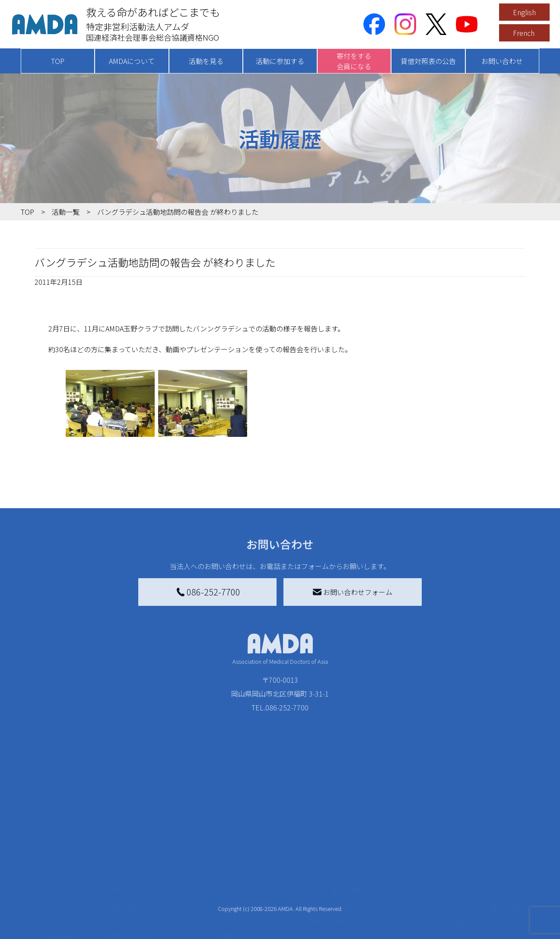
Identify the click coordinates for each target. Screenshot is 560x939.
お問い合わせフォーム (353, 592)
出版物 (50, 887)
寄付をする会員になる (354, 61)
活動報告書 (57, 859)
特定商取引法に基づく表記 (483, 828)
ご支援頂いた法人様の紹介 (264, 932)
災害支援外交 (357, 828)
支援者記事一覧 (247, 918)
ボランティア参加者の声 (147, 904)
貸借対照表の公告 (428, 61)
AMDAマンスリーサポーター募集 (273, 842)
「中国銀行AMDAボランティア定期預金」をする (273, 899)
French (524, 33)
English (524, 12)
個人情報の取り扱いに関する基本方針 (483, 868)
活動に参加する (280, 61)
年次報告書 (57, 925)
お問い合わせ (502, 61)
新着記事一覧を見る (140, 828)
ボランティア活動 (136, 890)
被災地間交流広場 (359, 811)
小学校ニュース (64, 873)
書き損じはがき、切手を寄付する (271, 861)
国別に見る (126, 842)
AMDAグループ (62, 845)
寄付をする (235, 811)
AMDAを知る (54, 828)
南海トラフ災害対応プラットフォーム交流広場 (385, 847)
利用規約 (455, 845)
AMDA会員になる (249, 828)
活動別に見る (130, 856)
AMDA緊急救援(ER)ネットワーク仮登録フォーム (159, 923)
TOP (58, 61)
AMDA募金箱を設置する (259, 880)
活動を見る (206, 61)
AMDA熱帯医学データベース (66, 906)
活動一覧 (66, 212)
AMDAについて (132, 61)
